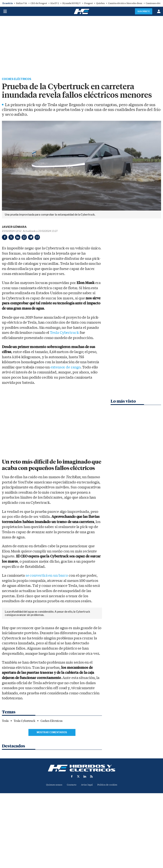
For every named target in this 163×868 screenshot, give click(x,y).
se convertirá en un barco (47, 576)
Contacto (71, 842)
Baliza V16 (22, 3)
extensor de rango (65, 368)
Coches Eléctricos (19, 79)
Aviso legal (87, 842)
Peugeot (89, 3)
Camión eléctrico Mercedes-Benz (125, 3)
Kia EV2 (55, 3)
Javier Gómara (14, 227)
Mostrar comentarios (52, 789)
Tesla (5, 778)
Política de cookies (109, 842)
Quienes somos (53, 842)
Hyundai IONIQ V (72, 3)
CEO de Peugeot (39, 3)
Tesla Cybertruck (64, 333)
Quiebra (100, 3)
